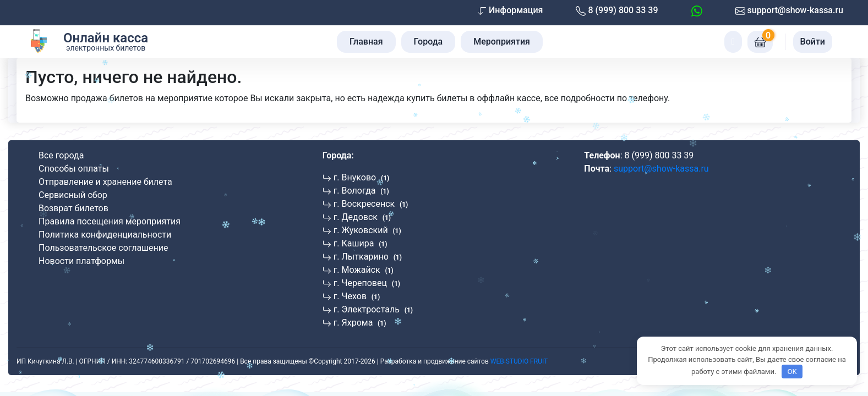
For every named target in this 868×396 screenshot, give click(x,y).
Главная (366, 42)
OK (792, 372)
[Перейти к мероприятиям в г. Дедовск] (364, 217)
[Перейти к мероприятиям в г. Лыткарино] (369, 257)
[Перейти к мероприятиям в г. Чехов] (358, 296)
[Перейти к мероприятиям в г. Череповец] (368, 283)
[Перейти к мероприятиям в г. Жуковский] (369, 230)
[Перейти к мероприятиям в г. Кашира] (362, 243)
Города (428, 42)
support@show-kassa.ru (789, 10)
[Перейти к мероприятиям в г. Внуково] (363, 177)
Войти (813, 42)
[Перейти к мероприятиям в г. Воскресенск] (372, 204)
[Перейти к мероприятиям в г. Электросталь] (375, 309)
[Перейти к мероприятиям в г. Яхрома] (361, 323)
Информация (510, 10)
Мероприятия (502, 42)
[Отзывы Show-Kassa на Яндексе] (625, 198)
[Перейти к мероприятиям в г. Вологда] (363, 191)
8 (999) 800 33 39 (617, 10)
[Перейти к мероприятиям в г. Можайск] (365, 270)
